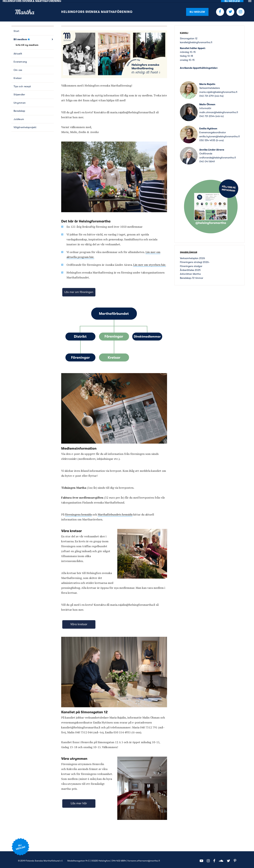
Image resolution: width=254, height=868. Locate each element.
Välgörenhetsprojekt (25, 125)
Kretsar (18, 76)
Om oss (18, 68)
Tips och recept (22, 84)
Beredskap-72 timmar (192, 276)
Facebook (220, 10)
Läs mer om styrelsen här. (150, 262)
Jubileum (19, 117)
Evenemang (20, 60)
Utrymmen (20, 101)
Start (16, 29)
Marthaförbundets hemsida (115, 512)
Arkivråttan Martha (190, 272)
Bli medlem (197, 10)
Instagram (241, 10)
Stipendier (19, 92)
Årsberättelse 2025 (190, 268)
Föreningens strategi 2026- (195, 260)
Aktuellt (18, 51)
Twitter (230, 10)
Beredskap (19, 109)
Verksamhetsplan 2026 (192, 256)
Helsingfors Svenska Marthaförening (97, 10)
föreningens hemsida (78, 512)
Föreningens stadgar (191, 264)
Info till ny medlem (27, 43)
